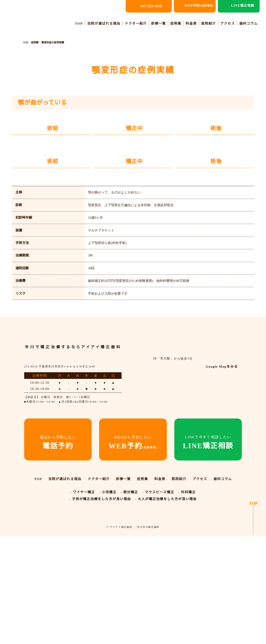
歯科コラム (249, 23)
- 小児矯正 (108, 600)
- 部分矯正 (129, 600)
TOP (81, 23)
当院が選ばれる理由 (106, 23)
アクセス (228, 23)
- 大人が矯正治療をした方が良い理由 (166, 607)
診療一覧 (160, 23)
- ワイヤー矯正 (83, 600)
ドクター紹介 (137, 23)
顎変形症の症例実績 (53, 43)
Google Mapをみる (221, 505)
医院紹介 (209, 23)
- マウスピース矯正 (158, 600)
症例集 (177, 23)
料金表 (192, 23)
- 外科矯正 (186, 600)
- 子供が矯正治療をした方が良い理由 (100, 607)
